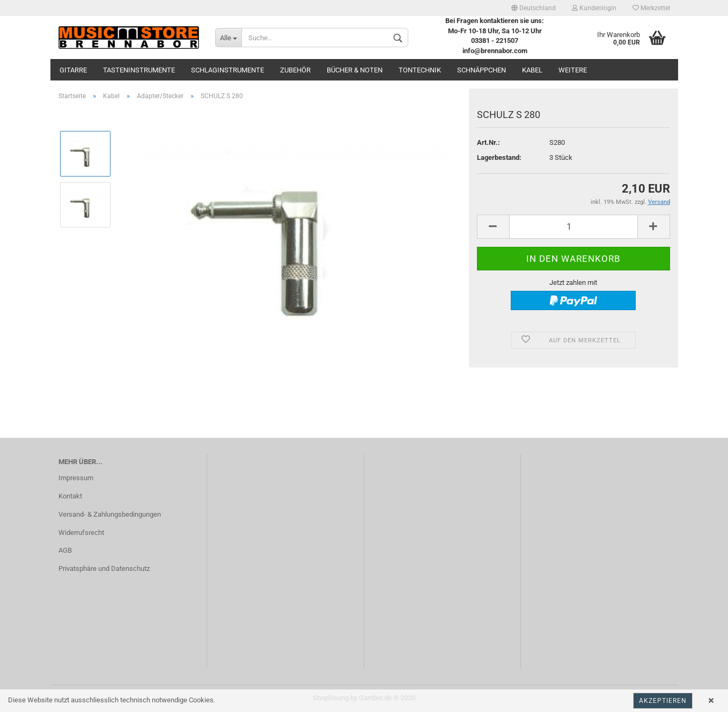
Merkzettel (651, 8)
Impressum (76, 478)
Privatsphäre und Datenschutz (104, 568)
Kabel (532, 70)
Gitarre (73, 70)
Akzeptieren (663, 701)
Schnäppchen (481, 70)
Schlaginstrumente (227, 70)
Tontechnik (420, 70)
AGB (65, 550)
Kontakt (70, 496)
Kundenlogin (594, 8)
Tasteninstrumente (139, 70)
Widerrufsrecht (81, 533)
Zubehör (295, 70)
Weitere (573, 70)
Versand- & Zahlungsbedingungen (110, 514)
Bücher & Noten (355, 70)
